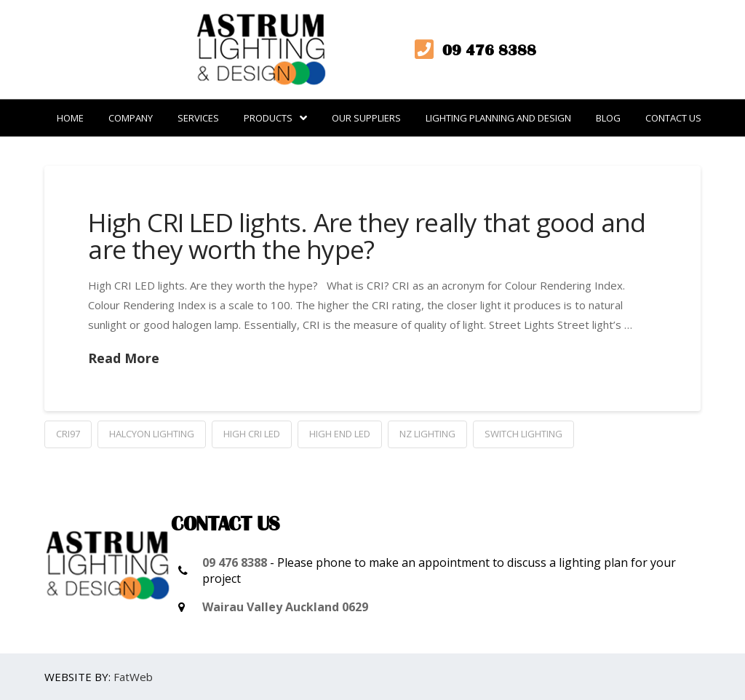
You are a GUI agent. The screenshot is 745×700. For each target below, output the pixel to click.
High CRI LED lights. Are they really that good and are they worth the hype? (367, 236)
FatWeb (133, 677)
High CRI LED (252, 434)
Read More (124, 358)
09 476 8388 (235, 562)
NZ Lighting (427, 434)
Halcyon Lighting (152, 434)
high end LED (340, 434)
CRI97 (68, 434)
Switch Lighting (523, 434)
